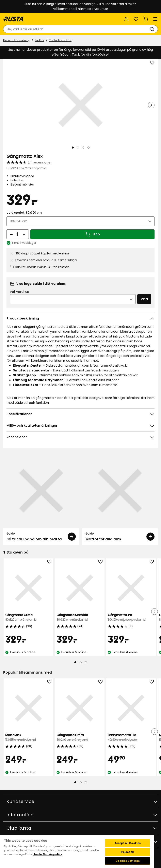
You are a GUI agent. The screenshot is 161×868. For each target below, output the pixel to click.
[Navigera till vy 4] (88, 148)
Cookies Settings (128, 861)
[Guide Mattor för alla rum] (120, 499)
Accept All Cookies (127, 843)
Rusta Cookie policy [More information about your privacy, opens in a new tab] (48, 854)
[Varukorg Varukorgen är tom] (146, 19)
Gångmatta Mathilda (80, 617)
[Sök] (153, 29)
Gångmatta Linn (131, 617)
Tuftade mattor (60, 40)
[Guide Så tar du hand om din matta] (41, 499)
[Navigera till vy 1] (73, 148)
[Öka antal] (24, 234)
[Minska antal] (11, 234)
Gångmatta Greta (28, 617)
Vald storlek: (24, 213)
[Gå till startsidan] (14, 19)
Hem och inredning (17, 40)
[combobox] (76, 29)
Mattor (40, 40)
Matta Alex (28, 737)
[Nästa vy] (151, 105)
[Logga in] (126, 19)
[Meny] (155, 19)
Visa (144, 299)
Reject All (127, 852)
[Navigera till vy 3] (83, 148)
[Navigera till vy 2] (78, 148)
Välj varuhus (19, 292)
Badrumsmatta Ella (131, 737)
